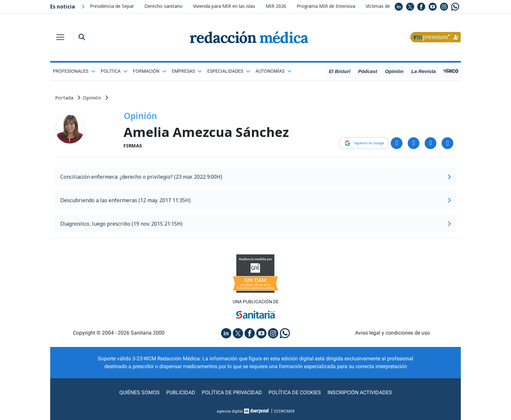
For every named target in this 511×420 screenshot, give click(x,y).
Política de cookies (295, 392)
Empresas (187, 71)
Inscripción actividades (360, 392)
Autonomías (274, 71)
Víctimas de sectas (386, 6)
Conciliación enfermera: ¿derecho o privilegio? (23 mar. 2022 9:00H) (255, 177)
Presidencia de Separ (112, 6)
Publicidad (181, 392)
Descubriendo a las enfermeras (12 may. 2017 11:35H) (255, 200)
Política (114, 71)
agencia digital (230, 411)
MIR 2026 (276, 6)
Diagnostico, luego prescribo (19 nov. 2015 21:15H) (255, 224)
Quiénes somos (139, 392)
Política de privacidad (232, 392)
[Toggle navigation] (60, 37)
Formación (150, 71)
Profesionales (74, 71)
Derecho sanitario (163, 6)
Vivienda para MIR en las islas (224, 6)
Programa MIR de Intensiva (326, 6)
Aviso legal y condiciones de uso (393, 333)
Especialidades (229, 71)
